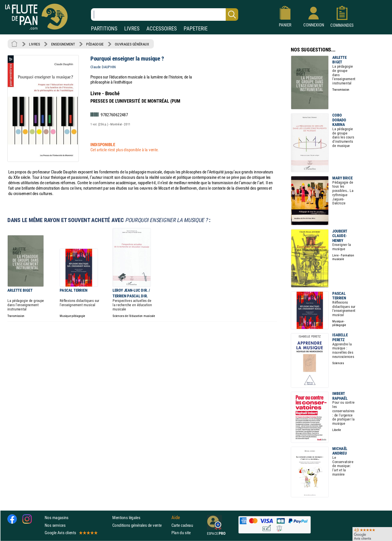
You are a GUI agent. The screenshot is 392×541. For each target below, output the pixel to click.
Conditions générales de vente (141, 525)
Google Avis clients (71, 533)
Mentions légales (126, 518)
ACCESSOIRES (162, 29)
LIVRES (132, 29)
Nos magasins (57, 518)
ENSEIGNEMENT (63, 44)
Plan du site (181, 533)
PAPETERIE (196, 29)
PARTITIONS (104, 29)
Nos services (55, 525)
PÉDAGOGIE (95, 44)
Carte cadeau (182, 525)
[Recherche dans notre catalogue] (165, 14)
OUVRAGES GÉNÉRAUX (132, 44)
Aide (176, 518)
